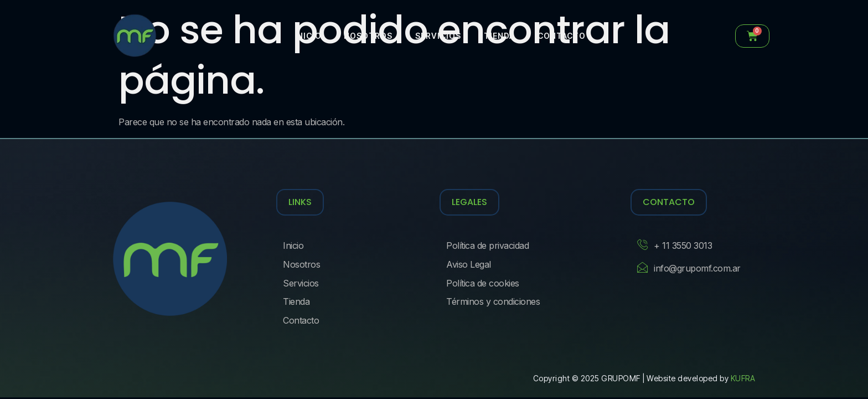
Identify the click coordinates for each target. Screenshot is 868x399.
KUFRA (743, 378)
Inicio (308, 36)
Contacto (560, 36)
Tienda (498, 36)
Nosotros (368, 36)
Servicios (438, 36)
